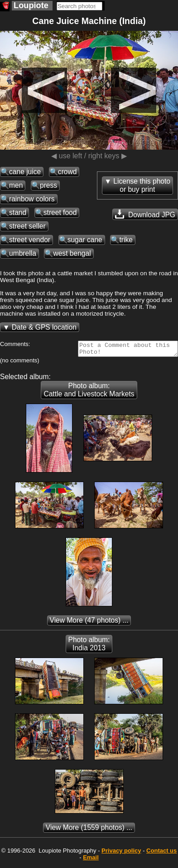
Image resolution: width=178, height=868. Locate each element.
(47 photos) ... (89, 623)
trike (126, 240)
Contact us (161, 853)
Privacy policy (121, 853)
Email (91, 860)
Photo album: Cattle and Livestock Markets (89, 393)
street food (60, 212)
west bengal (72, 253)
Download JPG (145, 214)
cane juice (25, 172)
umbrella (23, 253)
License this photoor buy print (142, 185)
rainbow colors (32, 199)
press (48, 185)
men (16, 185)
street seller (27, 226)
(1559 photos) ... (89, 830)
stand (18, 212)
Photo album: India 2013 (89, 646)
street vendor (30, 240)
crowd (67, 172)
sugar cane (85, 240)
